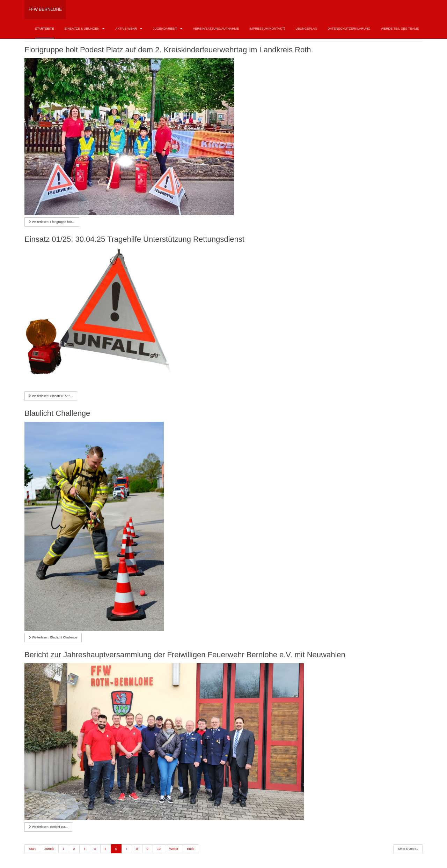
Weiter (174, 849)
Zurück (49, 849)
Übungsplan (306, 29)
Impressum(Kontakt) (267, 29)
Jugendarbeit (168, 29)
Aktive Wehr (129, 29)
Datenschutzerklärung (349, 29)
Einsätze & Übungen (85, 29)
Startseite (45, 29)
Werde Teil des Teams (400, 29)
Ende (191, 849)
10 (159, 849)
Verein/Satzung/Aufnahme (216, 29)
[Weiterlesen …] (52, 222)
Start (32, 849)
